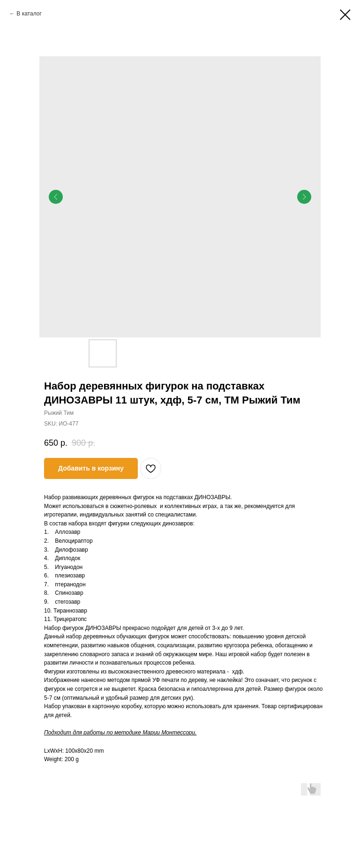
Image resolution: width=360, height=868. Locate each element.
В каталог (29, 14)
